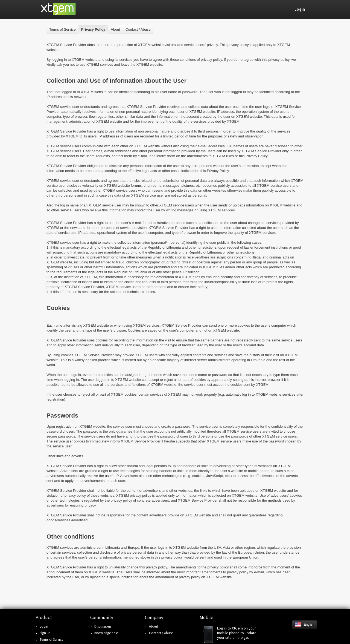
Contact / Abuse (138, 29)
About (115, 29)
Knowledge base (106, 633)
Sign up (45, 633)
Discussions (103, 626)
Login (44, 626)
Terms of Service (62, 29)
